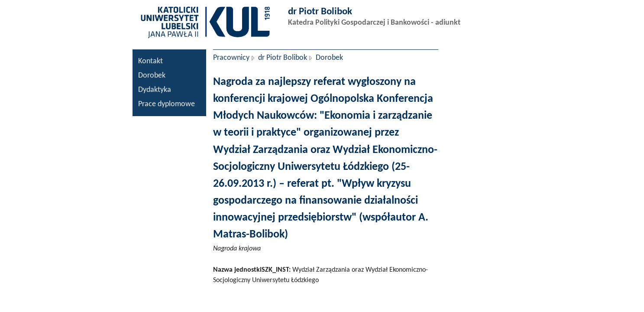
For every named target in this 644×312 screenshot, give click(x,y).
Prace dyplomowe (167, 104)
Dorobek (152, 76)
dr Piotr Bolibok (283, 58)
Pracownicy (231, 58)
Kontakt (150, 61)
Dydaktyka (155, 90)
